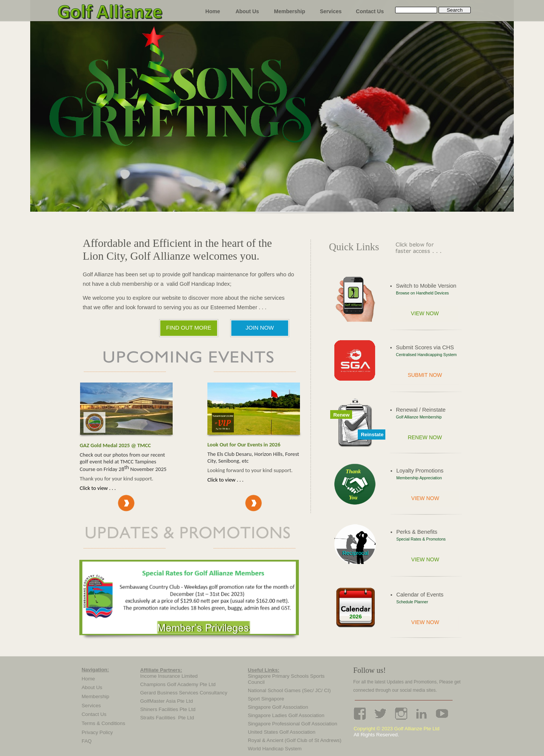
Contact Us (94, 714)
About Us (92, 687)
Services (91, 706)
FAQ (87, 741)
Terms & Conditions (103, 723)
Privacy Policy (97, 732)
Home (88, 679)
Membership (95, 696)
